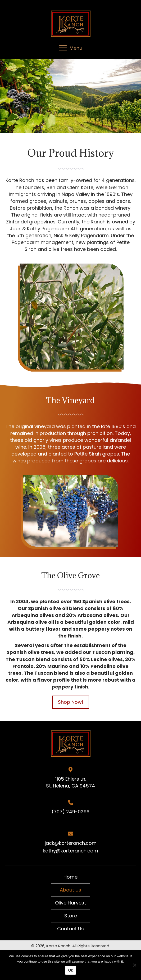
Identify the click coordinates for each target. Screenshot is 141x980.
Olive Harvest (70, 903)
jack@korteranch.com (71, 843)
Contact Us (70, 929)
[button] (71, 702)
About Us (70, 890)
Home (70, 877)
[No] (134, 965)
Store (71, 916)
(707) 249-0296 (70, 812)
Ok (71, 970)
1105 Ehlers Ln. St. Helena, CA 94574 (70, 782)
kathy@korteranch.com (70, 851)
